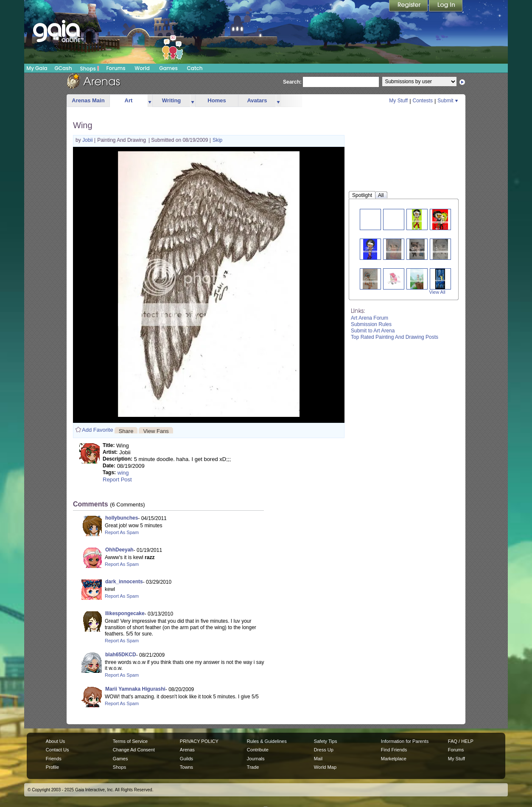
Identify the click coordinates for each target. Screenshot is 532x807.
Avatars (257, 100)
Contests (423, 101)
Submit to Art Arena (373, 331)
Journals (256, 759)
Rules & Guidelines (267, 741)
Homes (217, 100)
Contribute (258, 750)
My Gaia (37, 68)
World (142, 68)
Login (446, 6)
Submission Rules (371, 324)
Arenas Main (88, 100)
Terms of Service (130, 741)
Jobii (88, 140)
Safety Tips (326, 741)
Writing (172, 100)
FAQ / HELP (461, 741)
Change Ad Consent (134, 750)
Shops (90, 68)
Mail (318, 759)
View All (437, 292)
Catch (195, 68)
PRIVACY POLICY (199, 741)
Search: (292, 82)
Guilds (186, 759)
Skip (217, 140)
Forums (116, 68)
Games (168, 68)
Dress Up (324, 750)
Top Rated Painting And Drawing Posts (395, 337)
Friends (54, 759)
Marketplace (394, 759)
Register (409, 6)
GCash (63, 68)
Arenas (187, 750)
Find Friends (394, 750)
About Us (55, 741)
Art (129, 100)
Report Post (117, 479)
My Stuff (398, 101)
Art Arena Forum (370, 318)
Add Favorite (98, 430)
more (150, 101)
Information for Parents (405, 741)
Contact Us (57, 750)
